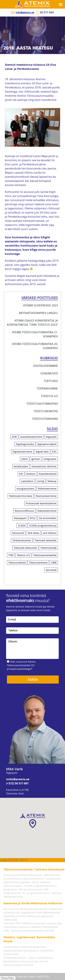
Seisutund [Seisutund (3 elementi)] (18, 533)
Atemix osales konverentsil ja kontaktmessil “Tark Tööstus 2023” (32, 323)
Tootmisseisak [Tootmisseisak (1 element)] (48, 548)
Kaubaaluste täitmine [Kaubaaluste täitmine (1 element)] (44, 466)
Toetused (51, 381)
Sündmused (49, 373)
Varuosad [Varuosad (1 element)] (51, 570)
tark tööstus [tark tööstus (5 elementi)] (50, 533)
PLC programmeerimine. (36, 893)
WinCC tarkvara (41, 882)
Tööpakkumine (47, 388)
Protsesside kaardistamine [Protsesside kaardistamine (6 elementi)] (41, 503)
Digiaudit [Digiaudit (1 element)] (51, 437)
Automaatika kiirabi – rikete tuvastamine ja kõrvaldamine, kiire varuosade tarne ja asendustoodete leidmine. (28, 961)
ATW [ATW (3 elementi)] (14, 437)
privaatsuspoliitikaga (19, 669)
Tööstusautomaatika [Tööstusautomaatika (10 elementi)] (45, 555)
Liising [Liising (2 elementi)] (40, 481)
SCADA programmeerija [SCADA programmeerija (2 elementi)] (43, 526)
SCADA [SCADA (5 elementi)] (22, 526)
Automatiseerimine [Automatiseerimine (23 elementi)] (31, 437)
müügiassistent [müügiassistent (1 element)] (25, 489)
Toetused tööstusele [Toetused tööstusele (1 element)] (25, 548)
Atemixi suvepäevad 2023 (40, 305)
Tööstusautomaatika (42, 404)
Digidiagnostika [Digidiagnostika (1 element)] (25, 444)
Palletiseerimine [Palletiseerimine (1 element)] (47, 489)
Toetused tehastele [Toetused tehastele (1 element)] (45, 540)
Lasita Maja (40, 156)
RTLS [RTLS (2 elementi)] (33, 518)
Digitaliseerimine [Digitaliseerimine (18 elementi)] (22, 452)
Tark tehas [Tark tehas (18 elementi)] (33, 533)
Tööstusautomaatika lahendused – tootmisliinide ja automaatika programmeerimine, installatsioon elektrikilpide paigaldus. (32, 879)
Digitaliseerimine (46, 366)
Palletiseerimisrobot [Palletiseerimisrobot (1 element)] (21, 496)
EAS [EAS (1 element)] (54, 452)
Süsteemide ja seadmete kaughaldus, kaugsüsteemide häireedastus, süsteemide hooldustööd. (28, 950)
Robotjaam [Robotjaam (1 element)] (20, 518)
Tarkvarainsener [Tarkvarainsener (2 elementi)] (22, 540)
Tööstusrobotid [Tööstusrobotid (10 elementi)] (17, 563)
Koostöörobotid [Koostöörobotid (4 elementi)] (48, 474)
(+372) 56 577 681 (17, 783)
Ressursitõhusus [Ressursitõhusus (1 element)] (24, 511)
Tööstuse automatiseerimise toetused (32, 931)
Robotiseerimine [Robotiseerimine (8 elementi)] (47, 511)
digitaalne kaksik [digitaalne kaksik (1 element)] (47, 444)
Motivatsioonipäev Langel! (38, 313)
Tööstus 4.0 (49, 396)
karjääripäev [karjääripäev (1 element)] (21, 466)
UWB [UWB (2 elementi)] (54, 563)
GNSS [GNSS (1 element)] (25, 459)
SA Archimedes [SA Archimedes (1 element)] (48, 518)
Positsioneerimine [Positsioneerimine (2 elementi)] (46, 496)
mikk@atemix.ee (18, 779)
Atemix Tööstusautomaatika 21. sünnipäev (35, 334)
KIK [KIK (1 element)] (21, 474)
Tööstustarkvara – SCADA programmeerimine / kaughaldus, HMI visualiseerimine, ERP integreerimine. (30, 889)
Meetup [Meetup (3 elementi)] (52, 481)
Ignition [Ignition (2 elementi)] (36, 459)
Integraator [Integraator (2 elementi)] (50, 459)
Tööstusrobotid (46, 411)
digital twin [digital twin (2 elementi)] (42, 452)
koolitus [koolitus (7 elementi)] (31, 474)
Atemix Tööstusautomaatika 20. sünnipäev (35, 346)
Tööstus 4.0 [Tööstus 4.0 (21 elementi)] (23, 555)
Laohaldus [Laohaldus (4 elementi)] (27, 481)
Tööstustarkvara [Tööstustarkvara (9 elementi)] (38, 563)
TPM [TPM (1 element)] (11, 555)
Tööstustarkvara (45, 419)
